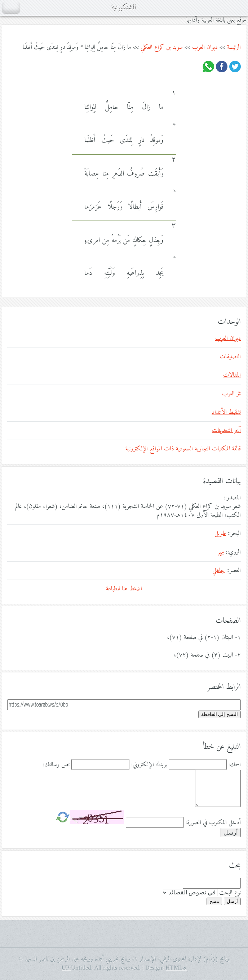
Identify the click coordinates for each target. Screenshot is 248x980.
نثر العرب (231, 394)
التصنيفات (230, 357)
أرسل (232, 901)
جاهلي (218, 571)
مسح (214, 901)
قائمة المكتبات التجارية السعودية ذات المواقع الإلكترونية (183, 449)
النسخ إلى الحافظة (220, 714)
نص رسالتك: (56, 765)
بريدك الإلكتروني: (149, 765)
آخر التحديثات (226, 431)
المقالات (232, 375)
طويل (220, 534)
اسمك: (235, 765)
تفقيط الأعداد (226, 412)
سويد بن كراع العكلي (162, 47)
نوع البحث (230, 893)
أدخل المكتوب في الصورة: (213, 823)
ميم (221, 552)
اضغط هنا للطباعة (124, 589)
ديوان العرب (205, 47)
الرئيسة (234, 47)
